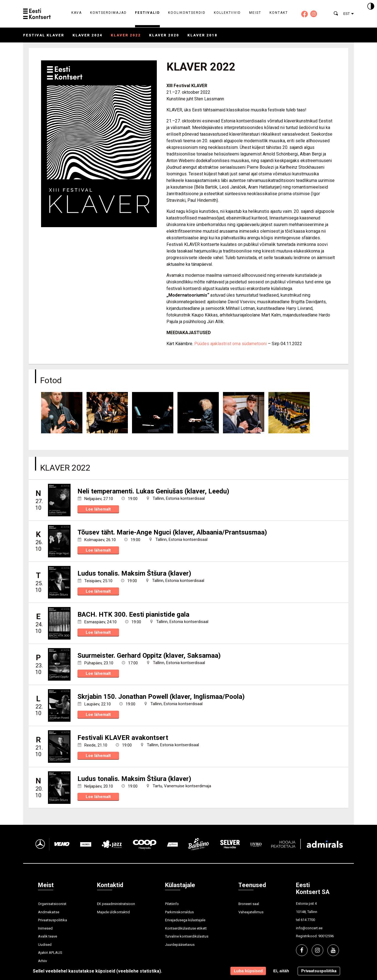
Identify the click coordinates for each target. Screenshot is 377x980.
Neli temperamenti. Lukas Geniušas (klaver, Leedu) (153, 491)
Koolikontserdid (187, 13)
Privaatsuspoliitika (52, 920)
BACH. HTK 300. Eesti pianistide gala (133, 614)
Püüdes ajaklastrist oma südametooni (231, 344)
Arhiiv (42, 961)
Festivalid (147, 13)
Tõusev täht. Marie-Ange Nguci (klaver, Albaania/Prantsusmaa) (172, 532)
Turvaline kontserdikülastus (187, 936)
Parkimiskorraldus (179, 912)
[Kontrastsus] (371, 7)
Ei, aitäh (281, 971)
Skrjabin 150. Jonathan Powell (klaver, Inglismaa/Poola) (161, 697)
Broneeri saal (249, 904)
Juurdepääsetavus (180, 945)
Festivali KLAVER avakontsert (123, 738)
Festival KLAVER (44, 35)
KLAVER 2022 (126, 35)
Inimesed (45, 928)
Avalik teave (48, 936)
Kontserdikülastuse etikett (186, 928)
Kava (77, 13)
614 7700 (308, 920)
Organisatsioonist (52, 904)
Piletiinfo (172, 904)
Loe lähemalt (98, 509)
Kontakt (279, 13)
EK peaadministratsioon (116, 904)
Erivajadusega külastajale (185, 920)
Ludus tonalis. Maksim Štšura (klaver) (134, 573)
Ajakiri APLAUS (50, 953)
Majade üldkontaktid (113, 912)
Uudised (45, 945)
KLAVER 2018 (202, 35)
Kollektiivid (227, 13)
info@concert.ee (309, 928)
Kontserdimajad (108, 13)
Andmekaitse (49, 912)
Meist (255, 13)
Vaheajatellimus (251, 912)
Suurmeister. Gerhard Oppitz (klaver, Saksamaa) (149, 656)
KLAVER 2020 (164, 35)
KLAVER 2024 (87, 35)
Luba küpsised (248, 971)
